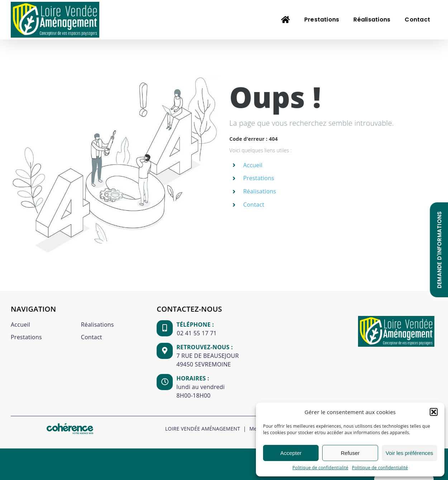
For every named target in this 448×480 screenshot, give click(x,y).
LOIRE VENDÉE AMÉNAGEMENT (203, 429)
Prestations (259, 178)
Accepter (291, 453)
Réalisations (259, 191)
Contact (254, 205)
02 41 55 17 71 (197, 333)
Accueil (253, 165)
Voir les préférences (409, 453)
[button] (434, 412)
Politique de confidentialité (320, 468)
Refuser (350, 453)
